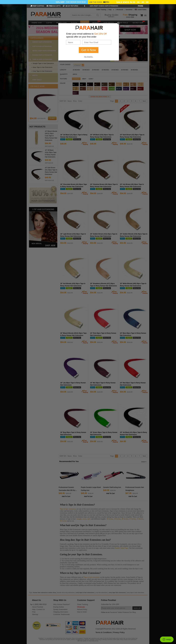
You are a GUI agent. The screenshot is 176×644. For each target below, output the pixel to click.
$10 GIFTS (54, 6)
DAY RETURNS (70, 6)
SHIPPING (37, 6)
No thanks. (89, 57)
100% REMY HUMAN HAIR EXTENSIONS (104, 6)
